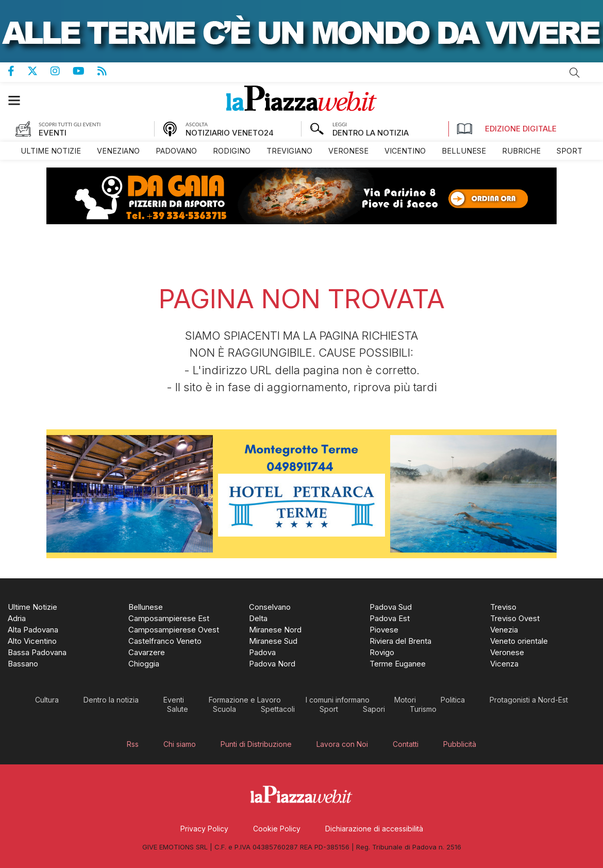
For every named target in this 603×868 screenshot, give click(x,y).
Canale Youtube (85, 71)
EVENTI (53, 133)
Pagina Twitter (39, 71)
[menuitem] (51, 151)
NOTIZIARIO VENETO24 (230, 133)
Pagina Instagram (62, 71)
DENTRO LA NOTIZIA (371, 133)
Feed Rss (108, 71)
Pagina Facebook (18, 71)
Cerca (575, 73)
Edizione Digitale (507, 129)
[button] (19, 100)
